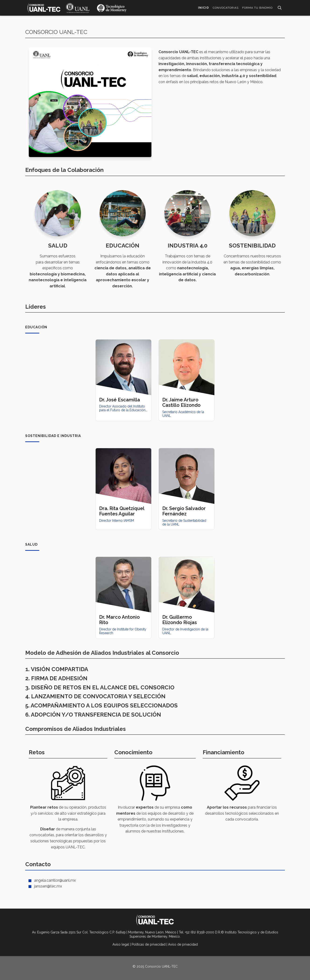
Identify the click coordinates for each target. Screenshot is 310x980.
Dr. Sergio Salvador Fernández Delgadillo (184, 514)
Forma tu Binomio (257, 8)
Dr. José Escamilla (120, 400)
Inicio (204, 8)
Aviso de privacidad (183, 944)
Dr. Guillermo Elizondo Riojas (180, 620)
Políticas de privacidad (149, 944)
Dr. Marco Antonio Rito (119, 620)
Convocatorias (226, 8)
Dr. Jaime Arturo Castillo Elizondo (181, 402)
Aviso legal (121, 944)
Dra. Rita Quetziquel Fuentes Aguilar (122, 511)
